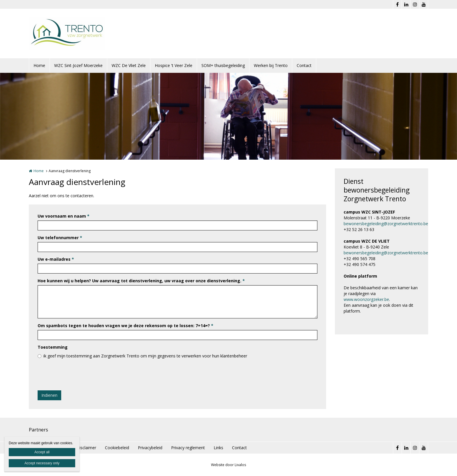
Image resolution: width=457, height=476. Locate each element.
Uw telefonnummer (60, 238)
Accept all (42, 452)
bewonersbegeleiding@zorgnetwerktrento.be (386, 224)
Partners (38, 430)
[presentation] (82, 375)
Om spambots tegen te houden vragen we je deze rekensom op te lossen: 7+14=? (125, 326)
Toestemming (53, 347)
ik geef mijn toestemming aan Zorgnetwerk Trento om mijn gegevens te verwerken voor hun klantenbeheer (145, 356)
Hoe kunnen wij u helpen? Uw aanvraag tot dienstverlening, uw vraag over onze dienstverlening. (141, 281)
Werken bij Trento (271, 65)
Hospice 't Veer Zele (174, 65)
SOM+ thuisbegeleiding (223, 65)
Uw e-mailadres (56, 259)
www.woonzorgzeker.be (366, 299)
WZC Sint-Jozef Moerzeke (78, 65)
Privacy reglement (188, 448)
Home (39, 65)
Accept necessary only (42, 463)
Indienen (49, 395)
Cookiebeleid (117, 448)
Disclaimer (86, 448)
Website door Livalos (228, 465)
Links (218, 448)
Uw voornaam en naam (64, 216)
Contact (304, 65)
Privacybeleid (150, 448)
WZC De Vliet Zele (129, 65)
